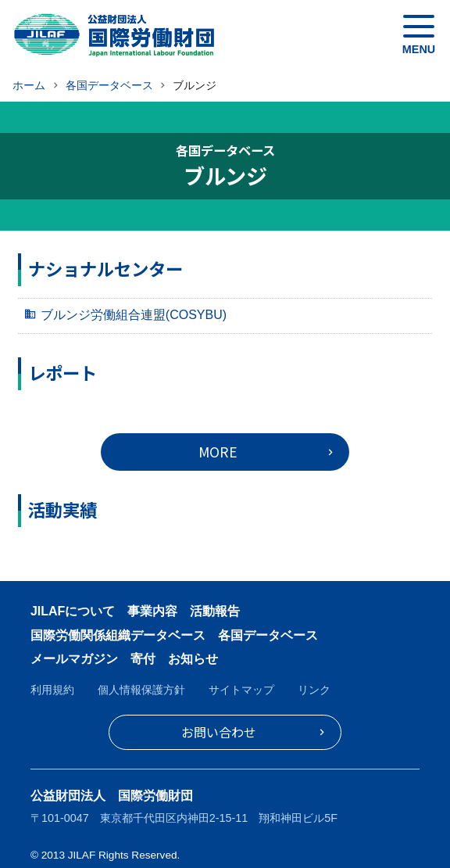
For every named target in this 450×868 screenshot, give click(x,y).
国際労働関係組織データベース (118, 635)
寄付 (143, 659)
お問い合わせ (219, 732)
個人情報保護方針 (141, 690)
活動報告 (215, 611)
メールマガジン (74, 659)
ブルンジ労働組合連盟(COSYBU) (134, 315)
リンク (314, 690)
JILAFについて (73, 611)
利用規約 (52, 690)
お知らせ (193, 659)
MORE (218, 452)
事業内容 (152, 611)
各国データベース (268, 635)
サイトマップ (241, 690)
